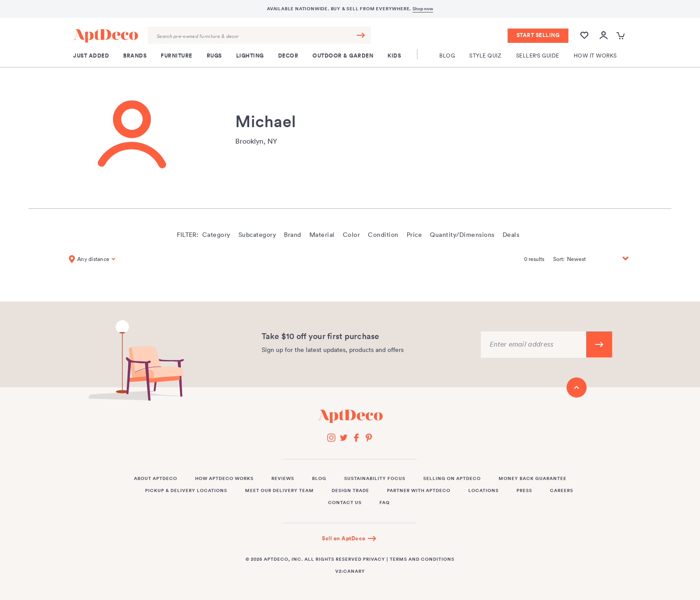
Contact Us (345, 503)
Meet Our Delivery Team (279, 491)
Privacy (374, 559)
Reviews (283, 479)
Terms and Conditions (422, 559)
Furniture (177, 56)
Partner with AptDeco (419, 491)
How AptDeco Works (224, 479)
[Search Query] (259, 35)
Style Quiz (485, 56)
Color (352, 235)
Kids (394, 56)
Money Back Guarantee (533, 479)
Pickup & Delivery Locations (186, 491)
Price (415, 235)
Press (524, 491)
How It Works (595, 56)
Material (322, 235)
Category (216, 235)
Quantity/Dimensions (462, 235)
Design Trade (350, 491)
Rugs (214, 56)
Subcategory (257, 235)
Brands (135, 56)
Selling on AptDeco (452, 479)
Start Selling (538, 35)
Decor (288, 56)
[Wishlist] (584, 39)
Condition (383, 235)
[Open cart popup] (622, 36)
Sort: (559, 259)
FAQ (385, 503)
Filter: (187, 235)
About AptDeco (156, 479)
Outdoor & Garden (343, 56)
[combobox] (259, 35)
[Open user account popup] (604, 36)
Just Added (91, 56)
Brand (293, 235)
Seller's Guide (538, 56)
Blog (447, 56)
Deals (511, 235)
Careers (562, 491)
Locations (483, 491)
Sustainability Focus (375, 479)
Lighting (250, 56)
